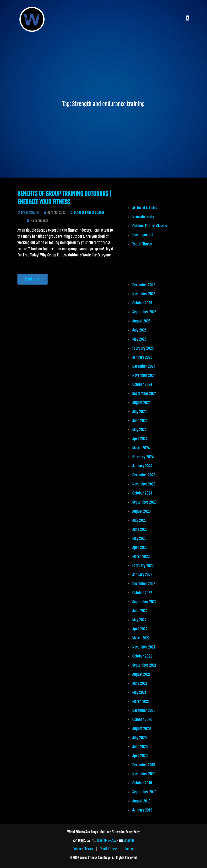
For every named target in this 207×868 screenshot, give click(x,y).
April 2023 (140, 547)
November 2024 (144, 375)
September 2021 (144, 665)
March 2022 (141, 638)
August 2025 (142, 321)
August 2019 (142, 801)
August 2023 (142, 511)
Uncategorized (143, 235)
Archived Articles (145, 208)
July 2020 (140, 738)
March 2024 (141, 448)
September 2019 (144, 792)
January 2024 (142, 466)
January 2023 (142, 575)
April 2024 (140, 439)
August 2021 (142, 674)
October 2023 (142, 493)
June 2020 (140, 747)
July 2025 (140, 330)
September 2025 (144, 312)
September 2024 (145, 393)
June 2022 (140, 611)
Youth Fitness (142, 244)
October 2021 (142, 656)
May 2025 (139, 339)
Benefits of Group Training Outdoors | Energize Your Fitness (65, 198)
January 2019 (142, 810)
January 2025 (142, 357)
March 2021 (141, 701)
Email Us (129, 840)
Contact (130, 849)
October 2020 (142, 720)
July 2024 (140, 412)
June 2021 (140, 683)
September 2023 (144, 502)
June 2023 (140, 529)
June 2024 (140, 421)
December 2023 (144, 475)
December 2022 (144, 584)
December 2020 (144, 710)
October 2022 (142, 593)
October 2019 (142, 783)
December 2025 (144, 285)
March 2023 (141, 557)
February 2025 (143, 348)
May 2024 (139, 430)
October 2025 (142, 303)
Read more (33, 279)
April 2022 (140, 629)
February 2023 (143, 566)
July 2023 (140, 520)
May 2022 (139, 620)
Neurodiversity (143, 217)
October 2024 (142, 384)
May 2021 (139, 692)
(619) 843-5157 (107, 840)
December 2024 (144, 366)
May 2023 (139, 538)
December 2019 (144, 765)
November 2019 (144, 774)
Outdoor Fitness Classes (89, 212)
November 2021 (144, 647)
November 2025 (144, 294)
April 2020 (140, 756)
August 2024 (142, 403)
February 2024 (143, 457)
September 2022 (144, 602)
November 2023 (144, 484)
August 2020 (142, 729)
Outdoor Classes (83, 849)
